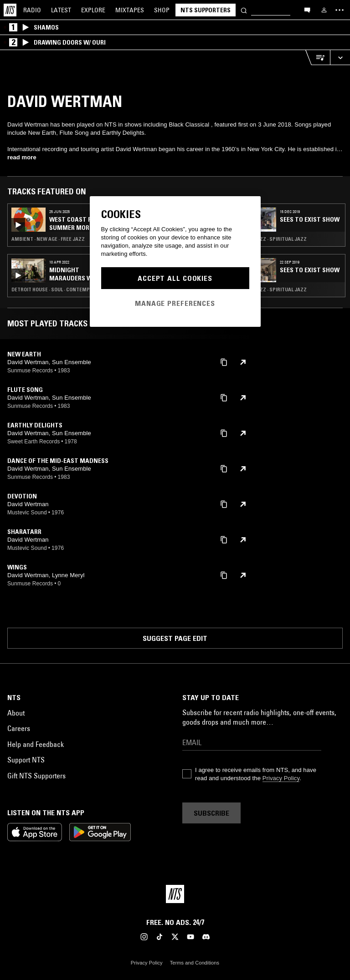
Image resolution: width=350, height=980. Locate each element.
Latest (61, 10)
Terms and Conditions (195, 963)
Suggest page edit (175, 638)
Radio (32, 10)
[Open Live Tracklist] (318, 58)
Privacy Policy (281, 778)
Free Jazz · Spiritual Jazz (274, 239)
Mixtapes (130, 10)
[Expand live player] (340, 58)
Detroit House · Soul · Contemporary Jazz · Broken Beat (61, 289)
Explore (93, 10)
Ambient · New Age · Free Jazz (48, 239)
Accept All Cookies (175, 278)
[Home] (10, 10)
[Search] (244, 10)
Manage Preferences (175, 303)
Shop (162, 10)
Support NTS (26, 760)
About (16, 713)
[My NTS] (324, 10)
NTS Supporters (206, 10)
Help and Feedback (36, 744)
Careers (19, 728)
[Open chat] (307, 10)
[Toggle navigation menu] (340, 10)
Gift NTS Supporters (36, 776)
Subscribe (211, 813)
